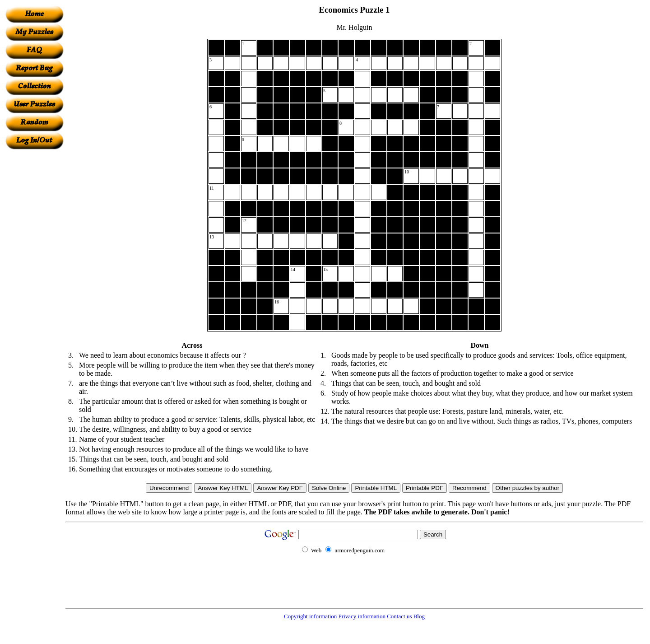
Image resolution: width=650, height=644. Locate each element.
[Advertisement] (34, 285)
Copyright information (310, 616)
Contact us (399, 616)
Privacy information (362, 616)
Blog (419, 616)
